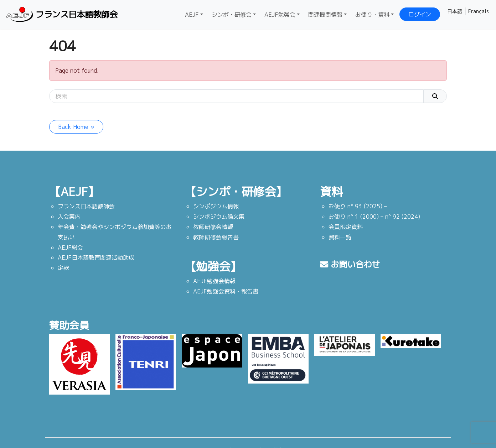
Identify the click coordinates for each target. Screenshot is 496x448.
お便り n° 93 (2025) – (358, 206)
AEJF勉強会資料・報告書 (226, 291)
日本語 (455, 11)
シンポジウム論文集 (219, 217)
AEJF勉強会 (280, 15)
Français (479, 11)
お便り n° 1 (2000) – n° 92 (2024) (374, 217)
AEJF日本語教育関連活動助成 (96, 257)
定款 (63, 268)
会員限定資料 (346, 227)
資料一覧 (340, 237)
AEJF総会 (70, 248)
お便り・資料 (372, 15)
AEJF (192, 15)
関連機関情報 (325, 15)
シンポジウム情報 (216, 206)
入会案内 (69, 217)
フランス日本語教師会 (63, 14)
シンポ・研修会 (232, 15)
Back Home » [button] (76, 127)
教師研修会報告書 (216, 237)
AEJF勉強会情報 (214, 281)
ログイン (420, 14)
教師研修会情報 (213, 227)
